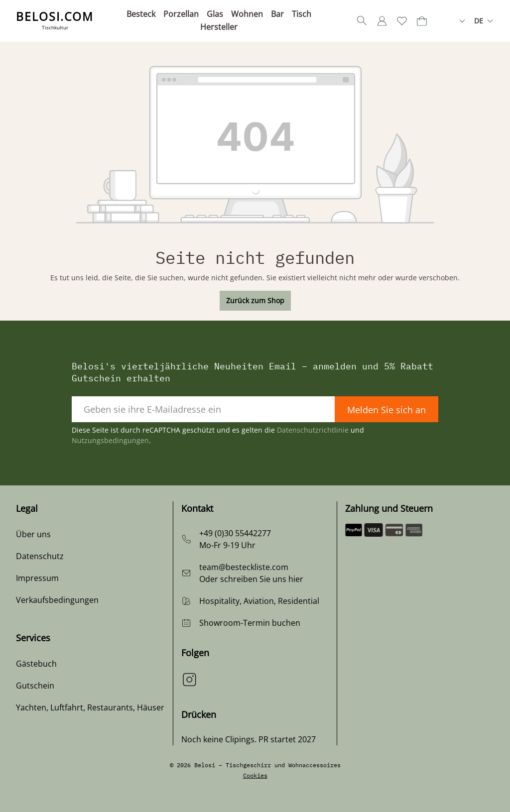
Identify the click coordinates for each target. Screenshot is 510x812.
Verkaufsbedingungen (57, 600)
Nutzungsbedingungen (110, 440)
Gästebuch (36, 664)
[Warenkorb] (422, 21)
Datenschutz (40, 556)
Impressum (37, 578)
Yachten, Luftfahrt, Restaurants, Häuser (90, 707)
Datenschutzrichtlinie (313, 430)
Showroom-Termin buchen (250, 623)
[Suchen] (362, 21)
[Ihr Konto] (382, 21)
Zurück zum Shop (255, 300)
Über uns (33, 534)
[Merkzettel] (402, 21)
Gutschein (35, 686)
